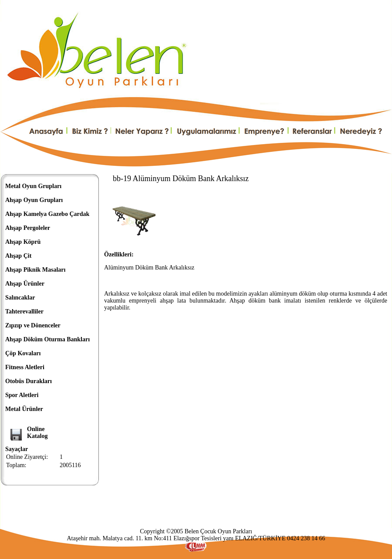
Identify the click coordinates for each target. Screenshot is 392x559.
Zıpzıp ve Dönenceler (33, 325)
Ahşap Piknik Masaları (35, 270)
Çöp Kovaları (23, 353)
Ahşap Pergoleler (28, 228)
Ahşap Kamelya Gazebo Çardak (47, 214)
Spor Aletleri (22, 395)
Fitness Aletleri (25, 367)
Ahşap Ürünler (25, 284)
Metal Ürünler (24, 409)
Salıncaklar (20, 298)
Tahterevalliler (24, 311)
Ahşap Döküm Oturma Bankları (47, 339)
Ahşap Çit (18, 256)
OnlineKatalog (37, 433)
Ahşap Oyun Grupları (34, 200)
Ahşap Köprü (23, 242)
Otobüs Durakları (29, 381)
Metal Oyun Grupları (33, 186)
